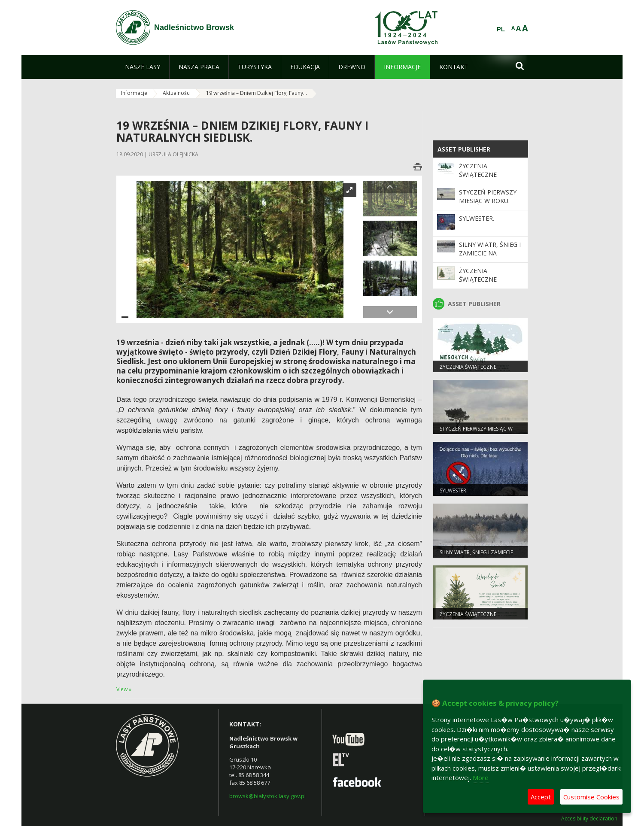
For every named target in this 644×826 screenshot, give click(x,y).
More (481, 777)
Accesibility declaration (589, 819)
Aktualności (177, 93)
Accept (541, 797)
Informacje (134, 93)
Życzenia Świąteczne (478, 170)
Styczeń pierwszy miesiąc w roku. (488, 196)
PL (501, 29)
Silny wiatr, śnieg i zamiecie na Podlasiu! (490, 253)
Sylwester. (477, 218)
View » (124, 689)
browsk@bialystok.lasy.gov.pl (267, 796)
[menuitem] (143, 67)
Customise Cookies (591, 797)
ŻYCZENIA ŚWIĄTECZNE (478, 275)
